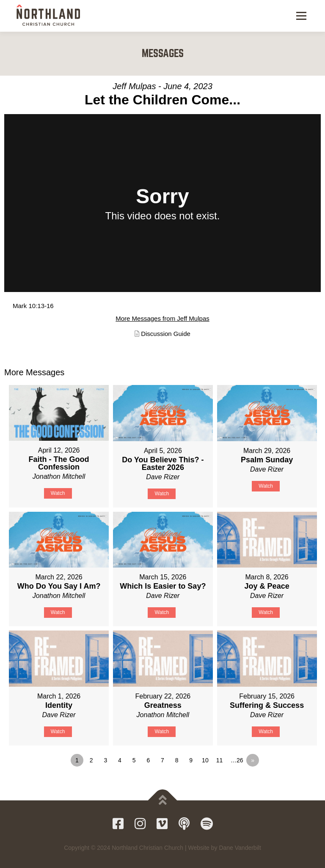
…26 (237, 760)
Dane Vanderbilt (240, 848)
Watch (58, 493)
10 (205, 760)
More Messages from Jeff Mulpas (162, 318)
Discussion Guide (166, 334)
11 (220, 760)
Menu (301, 16)
